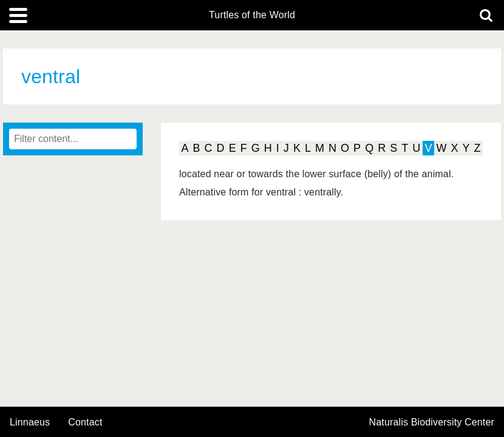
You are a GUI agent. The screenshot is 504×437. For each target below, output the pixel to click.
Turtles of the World (252, 15)
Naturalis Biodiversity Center (432, 422)
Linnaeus (30, 422)
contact (85, 422)
